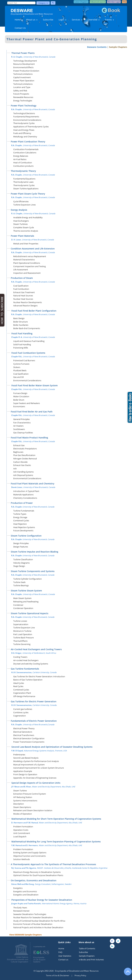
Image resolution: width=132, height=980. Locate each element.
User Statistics (65, 956)
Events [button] (109, 20)
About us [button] (32, 20)
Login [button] (63, 20)
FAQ (60, 952)
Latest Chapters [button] (81, 2)
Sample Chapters (118, 47)
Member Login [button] (114, 2)
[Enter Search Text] (21, 3)
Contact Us (20, 28)
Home (18, 20)
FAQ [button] (124, 2)
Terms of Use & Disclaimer (58, 975)
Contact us (63, 960)
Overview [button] (94, 20)
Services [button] (77, 20)
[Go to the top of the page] (126, 973)
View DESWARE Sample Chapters (25, 935)
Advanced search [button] (98, 2)
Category (43, 3)
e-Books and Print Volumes (91, 960)
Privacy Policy (80, 975)
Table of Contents (87, 948)
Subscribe (48, 20)
